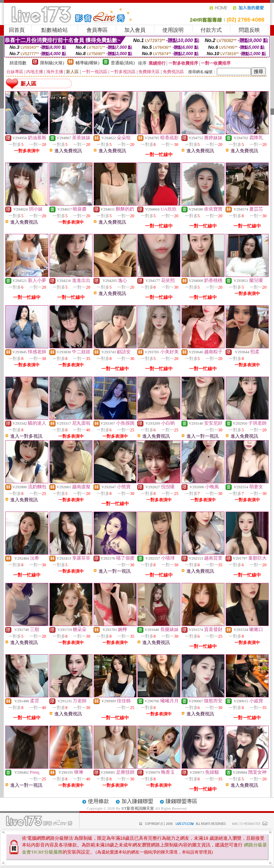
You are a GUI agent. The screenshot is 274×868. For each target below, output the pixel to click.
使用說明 (173, 30)
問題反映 (249, 30)
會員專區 (97, 30)
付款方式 (211, 30)
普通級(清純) (123, 63)
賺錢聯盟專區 (181, 801)
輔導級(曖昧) (88, 63)
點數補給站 (55, 30)
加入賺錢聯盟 (137, 801)
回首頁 (17, 30)
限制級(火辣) (52, 63)
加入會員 (135, 30)
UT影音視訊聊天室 (138, 808)
